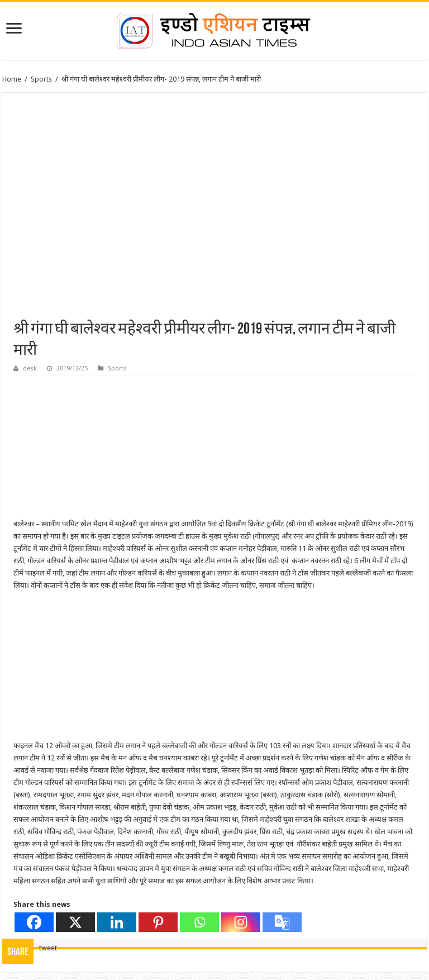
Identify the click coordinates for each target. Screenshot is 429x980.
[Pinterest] (158, 922)
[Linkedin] (117, 922)
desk (30, 368)
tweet (48, 948)
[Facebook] (34, 922)
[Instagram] (241, 922)
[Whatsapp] (199, 922)
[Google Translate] (282, 922)
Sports (41, 79)
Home (12, 79)
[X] (75, 922)
